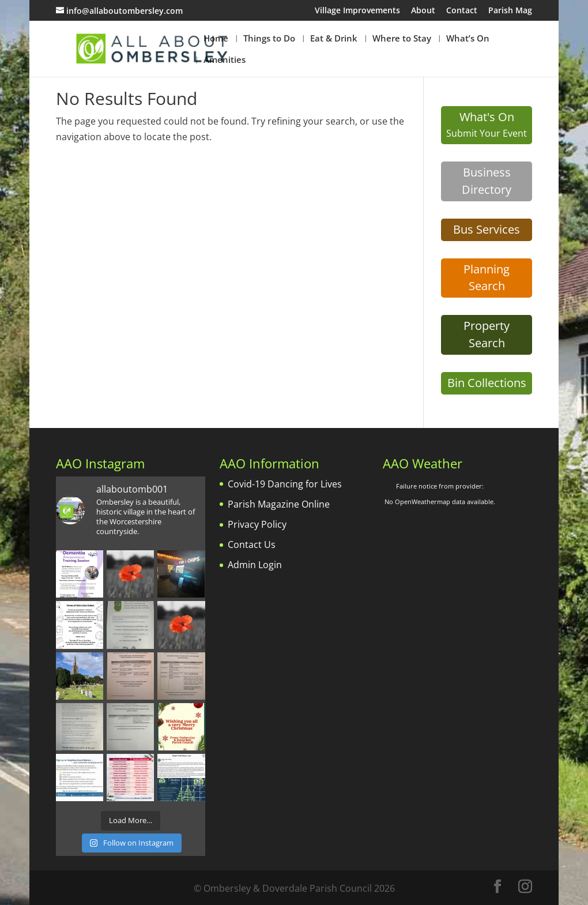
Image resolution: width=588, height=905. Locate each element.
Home (216, 39)
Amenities (225, 60)
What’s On (468, 39)
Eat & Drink (334, 39)
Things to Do (269, 39)
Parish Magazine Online (279, 504)
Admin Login (255, 565)
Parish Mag (510, 11)
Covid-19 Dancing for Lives (285, 484)
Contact (462, 11)
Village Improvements (357, 11)
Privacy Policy (257, 524)
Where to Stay (402, 39)
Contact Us (252, 544)
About (423, 11)
